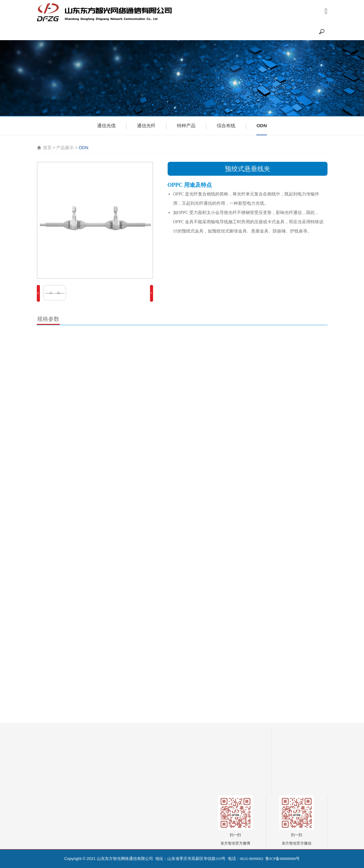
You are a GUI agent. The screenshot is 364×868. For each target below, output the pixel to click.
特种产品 (186, 126)
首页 (47, 148)
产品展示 (65, 148)
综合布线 (226, 126)
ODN (261, 126)
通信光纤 (146, 126)
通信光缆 (106, 126)
